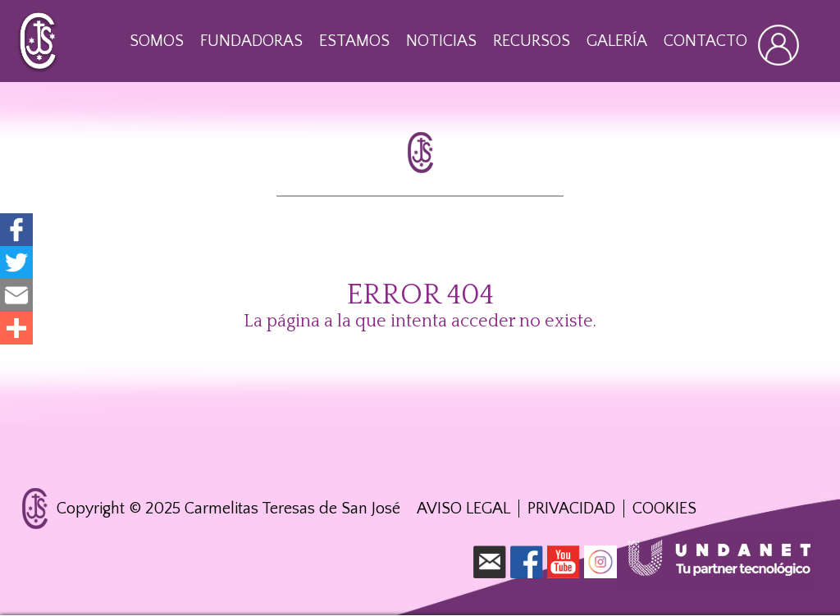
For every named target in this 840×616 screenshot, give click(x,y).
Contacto (705, 41)
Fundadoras (251, 41)
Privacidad (571, 509)
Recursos (532, 41)
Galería (617, 41)
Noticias (441, 41)
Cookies (664, 509)
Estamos (354, 41)
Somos (157, 41)
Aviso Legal (463, 509)
